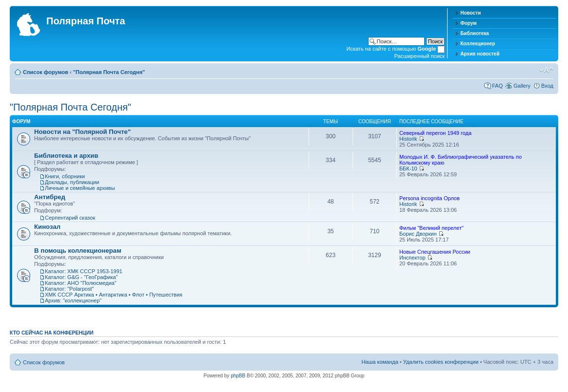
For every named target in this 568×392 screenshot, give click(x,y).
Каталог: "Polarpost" (69, 289)
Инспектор (412, 258)
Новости (470, 13)
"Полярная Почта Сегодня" (109, 72)
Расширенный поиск (420, 56)
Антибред (50, 197)
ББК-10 (408, 168)
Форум (468, 23)
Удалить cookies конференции (441, 362)
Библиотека (475, 33)
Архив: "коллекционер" (73, 300)
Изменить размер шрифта (546, 70)
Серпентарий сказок (70, 218)
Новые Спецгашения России (435, 252)
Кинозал (47, 227)
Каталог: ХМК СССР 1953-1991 (84, 271)
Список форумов (46, 72)
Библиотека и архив (66, 156)
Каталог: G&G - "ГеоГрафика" (81, 277)
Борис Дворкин (418, 234)
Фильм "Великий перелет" (431, 228)
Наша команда (380, 362)
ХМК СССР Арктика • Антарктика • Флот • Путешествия (114, 295)
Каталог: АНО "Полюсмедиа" (81, 283)
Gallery (522, 86)
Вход (547, 86)
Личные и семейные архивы (80, 188)
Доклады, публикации (72, 182)
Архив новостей (480, 54)
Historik (408, 139)
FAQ (497, 86)
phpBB (238, 376)
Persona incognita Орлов (430, 198)
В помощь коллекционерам (78, 251)
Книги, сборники (65, 176)
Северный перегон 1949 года (435, 133)
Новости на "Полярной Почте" (82, 132)
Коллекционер (478, 44)
